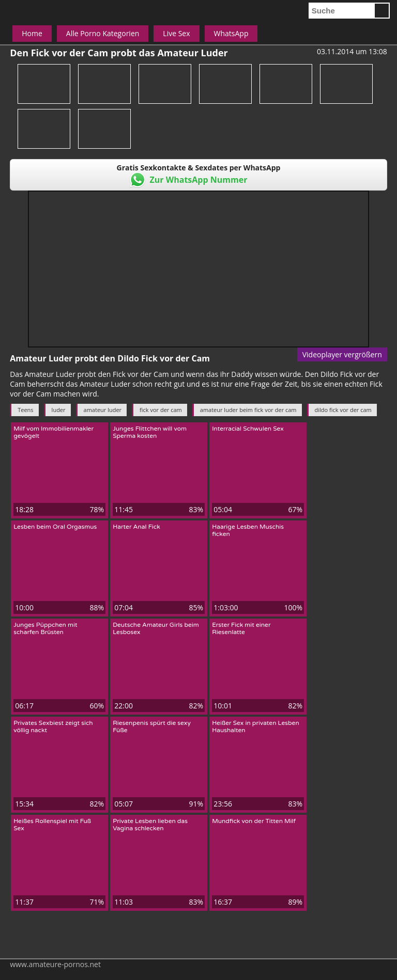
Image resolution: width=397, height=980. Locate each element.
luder (59, 410)
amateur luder (103, 410)
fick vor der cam (161, 410)
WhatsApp (231, 33)
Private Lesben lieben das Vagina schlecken (150, 825)
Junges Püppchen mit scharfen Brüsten (45, 628)
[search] (341, 11)
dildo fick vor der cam (343, 410)
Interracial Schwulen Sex (248, 429)
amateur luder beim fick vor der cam (248, 410)
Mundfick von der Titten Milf (254, 821)
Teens (25, 410)
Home (32, 33)
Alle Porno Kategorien (103, 33)
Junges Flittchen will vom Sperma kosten (150, 432)
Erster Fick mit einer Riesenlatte (241, 628)
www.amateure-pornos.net (55, 964)
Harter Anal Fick (136, 527)
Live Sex (176, 33)
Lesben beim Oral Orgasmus (55, 527)
